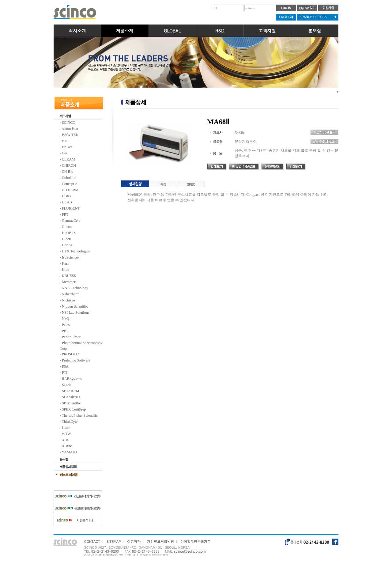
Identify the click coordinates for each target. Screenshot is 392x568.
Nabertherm (71, 294)
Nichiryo (68, 300)
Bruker (67, 147)
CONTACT (92, 541)
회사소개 (77, 31)
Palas (66, 325)
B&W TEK (70, 135)
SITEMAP (114, 541)
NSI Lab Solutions (75, 312)
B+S (65, 141)
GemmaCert (71, 221)
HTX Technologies (76, 251)
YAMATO (70, 452)
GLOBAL (172, 31)
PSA (65, 366)
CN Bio (68, 172)
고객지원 (267, 31)
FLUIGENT (71, 208)
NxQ (65, 319)
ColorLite (69, 178)
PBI (65, 331)
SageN (67, 385)
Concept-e (69, 184)
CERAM (68, 159)
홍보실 (315, 31)
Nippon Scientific (75, 306)
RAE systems (72, 379)
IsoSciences (71, 257)
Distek (67, 196)
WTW (66, 434)
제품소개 (125, 31)
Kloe (65, 270)
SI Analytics (71, 397)
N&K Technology (75, 288)
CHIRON (69, 165)
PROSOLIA (71, 354)
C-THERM (70, 190)
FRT (65, 214)
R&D (220, 31)
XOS (66, 440)
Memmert (69, 282)
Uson (66, 428)
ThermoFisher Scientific (80, 415)
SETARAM (70, 391)
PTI (65, 373)
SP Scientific (71, 403)
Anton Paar (70, 129)
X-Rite (67, 446)
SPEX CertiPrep (74, 409)
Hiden (66, 239)
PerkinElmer (71, 337)
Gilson (67, 227)
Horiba (67, 245)
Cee (65, 153)
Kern (66, 263)
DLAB (67, 202)
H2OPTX (69, 233)
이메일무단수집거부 (196, 541)
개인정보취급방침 (160, 541)
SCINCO (69, 123)
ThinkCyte (70, 422)
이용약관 (134, 541)
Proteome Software (76, 360)
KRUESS (69, 276)
